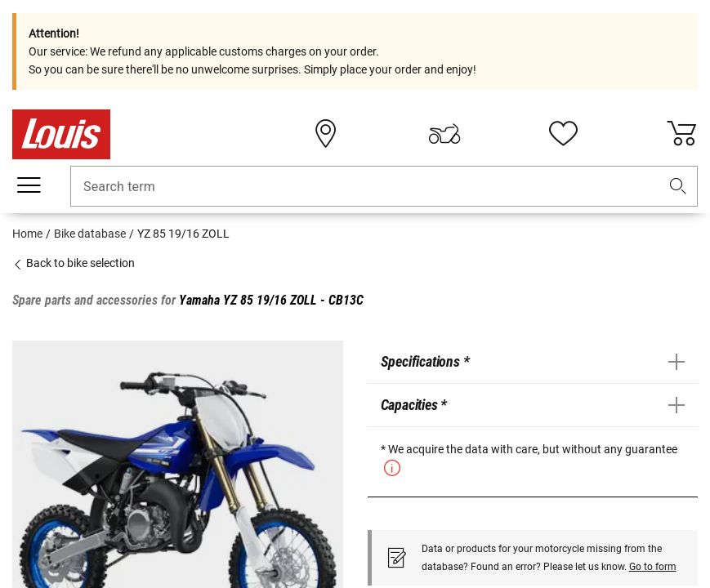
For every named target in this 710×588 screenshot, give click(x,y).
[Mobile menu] (29, 185)
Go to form (653, 567)
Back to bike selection (74, 263)
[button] (678, 187)
